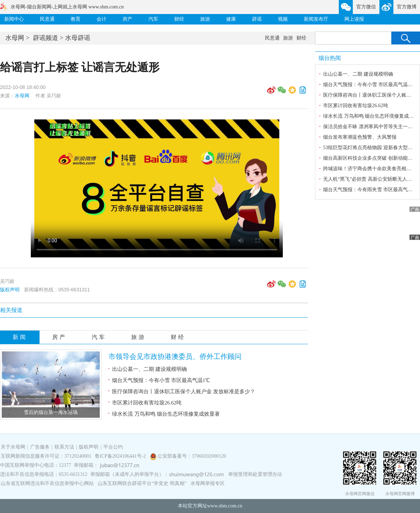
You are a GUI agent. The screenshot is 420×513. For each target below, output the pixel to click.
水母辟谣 (78, 38)
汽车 (153, 19)
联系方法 (64, 447)
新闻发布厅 (316, 19)
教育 (76, 19)
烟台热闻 (330, 58)
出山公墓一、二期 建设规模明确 (149, 369)
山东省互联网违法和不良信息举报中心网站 (47, 483)
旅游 (205, 19)
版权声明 (10, 290)
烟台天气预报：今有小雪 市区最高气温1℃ (161, 380)
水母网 (15, 38)
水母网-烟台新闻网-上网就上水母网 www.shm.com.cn (67, 7)
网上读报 (354, 19)
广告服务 (40, 447)
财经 (179, 19)
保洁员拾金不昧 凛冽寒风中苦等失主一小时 (370, 127)
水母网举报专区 (208, 483)
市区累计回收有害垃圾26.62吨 (147, 403)
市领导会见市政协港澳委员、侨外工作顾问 (175, 356)
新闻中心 (14, 19)
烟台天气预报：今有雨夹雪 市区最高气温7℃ (371, 190)
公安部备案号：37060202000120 (192, 456)
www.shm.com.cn (225, 506)
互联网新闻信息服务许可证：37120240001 (46, 456)
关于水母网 (14, 447)
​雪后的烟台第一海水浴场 (51, 412)
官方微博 (407, 7)
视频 (283, 19)
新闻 (20, 337)
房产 (127, 19)
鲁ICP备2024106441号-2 (121, 456)
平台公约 (113, 447)
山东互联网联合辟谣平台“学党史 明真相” (142, 483)
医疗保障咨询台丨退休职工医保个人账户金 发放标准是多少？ (184, 391)
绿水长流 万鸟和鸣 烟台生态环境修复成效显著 (166, 414)
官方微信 (366, 7)
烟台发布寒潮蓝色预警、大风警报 (360, 137)
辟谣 (257, 19)
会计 (101, 19)
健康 (231, 19)
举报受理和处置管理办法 (255, 474)
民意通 (47, 19)
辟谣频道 (45, 38)
